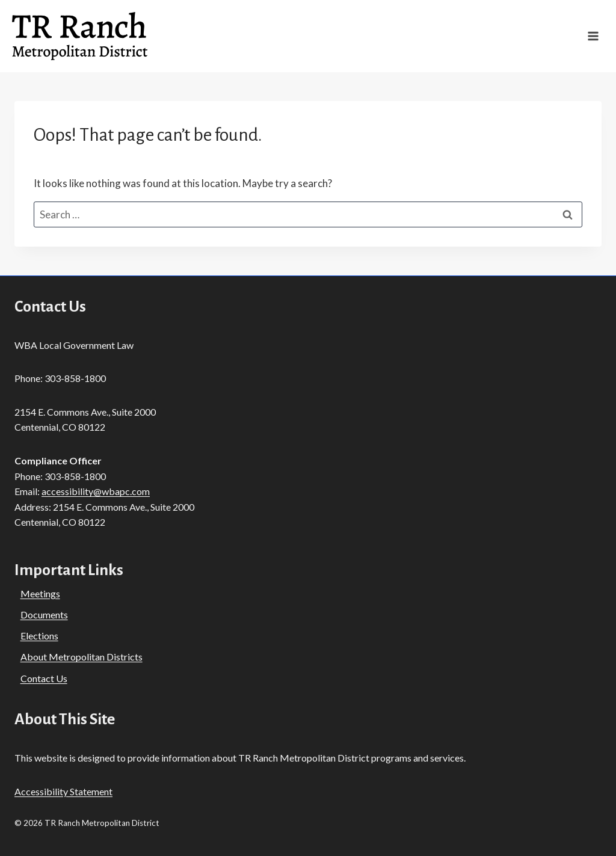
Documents (44, 614)
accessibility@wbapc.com (96, 491)
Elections (39, 636)
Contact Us (44, 678)
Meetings (40, 593)
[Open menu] (593, 36)
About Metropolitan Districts (82, 657)
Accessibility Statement (63, 791)
